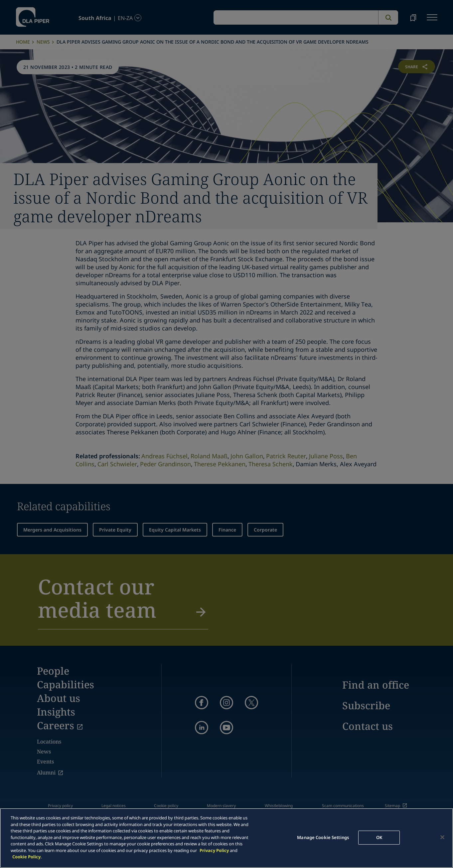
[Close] (442, 837)
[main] (226, 838)
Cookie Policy (26, 857)
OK (379, 837)
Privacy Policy (214, 850)
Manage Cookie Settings (323, 837)
